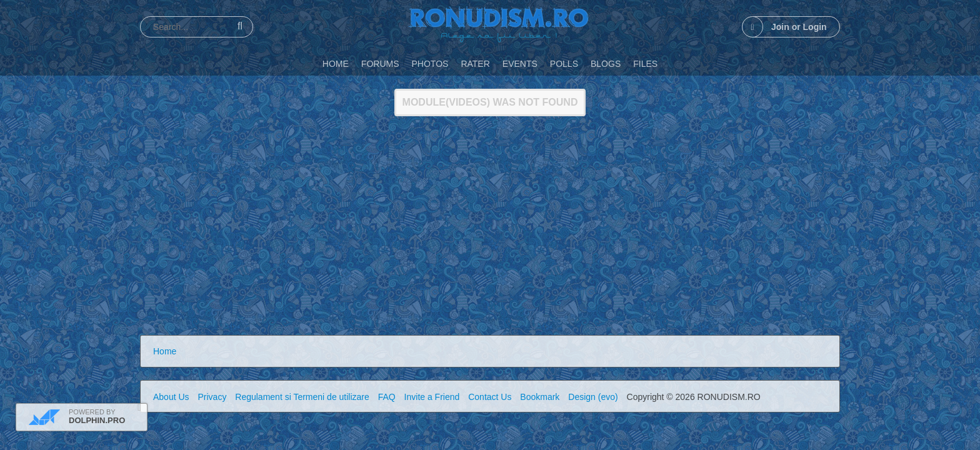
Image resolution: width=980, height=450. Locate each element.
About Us (171, 397)
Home (165, 351)
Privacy (212, 397)
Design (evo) (593, 397)
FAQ (387, 397)
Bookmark (540, 397)
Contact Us (490, 397)
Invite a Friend (432, 397)
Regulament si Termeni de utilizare (302, 397)
